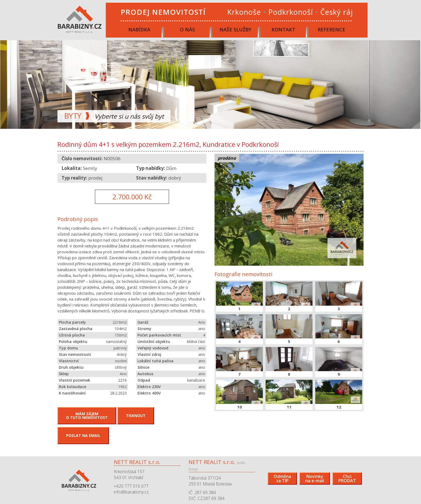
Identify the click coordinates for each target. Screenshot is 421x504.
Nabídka (139, 30)
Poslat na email (83, 435)
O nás (187, 30)
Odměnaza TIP (282, 479)
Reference (331, 30)
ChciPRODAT (347, 479)
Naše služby (235, 30)
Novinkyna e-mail (315, 479)
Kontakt (283, 30)
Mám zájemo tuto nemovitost (87, 416)
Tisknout (136, 416)
